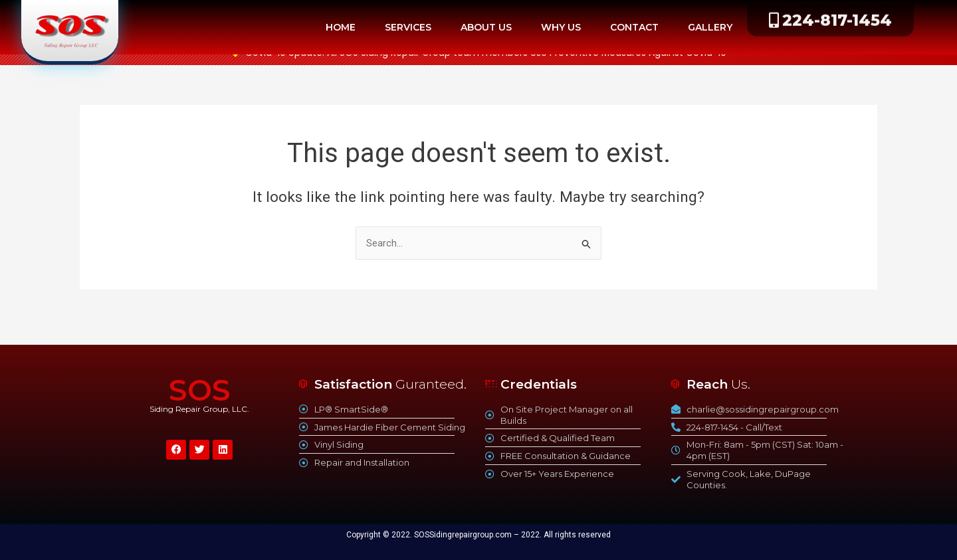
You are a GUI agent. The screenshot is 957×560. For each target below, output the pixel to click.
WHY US (561, 27)
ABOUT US (486, 27)
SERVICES (408, 27)
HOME (341, 27)
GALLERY (710, 27)
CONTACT (634, 27)
